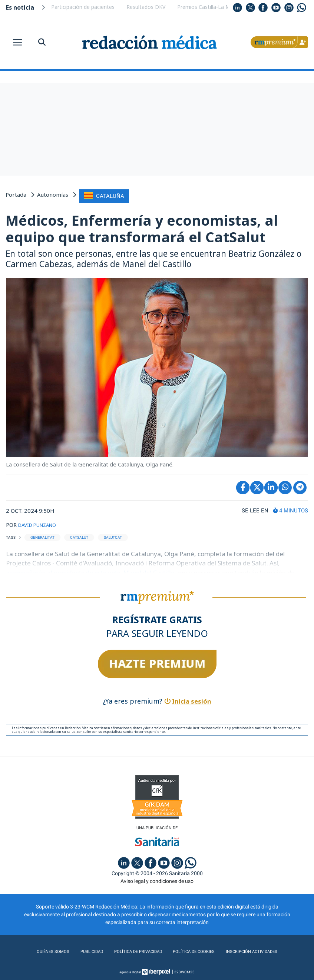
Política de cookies (196, 950)
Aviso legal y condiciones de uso (157, 880)
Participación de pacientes (83, 7)
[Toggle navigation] (17, 42)
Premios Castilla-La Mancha (211, 7)
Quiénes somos (39, 950)
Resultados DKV (146, 7)
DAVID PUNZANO (41, 523)
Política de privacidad (133, 950)
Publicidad (81, 950)
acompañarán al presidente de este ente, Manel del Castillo (93, 570)
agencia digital (130, 971)
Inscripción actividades (262, 950)
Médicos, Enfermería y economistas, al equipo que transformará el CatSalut (142, 227)
